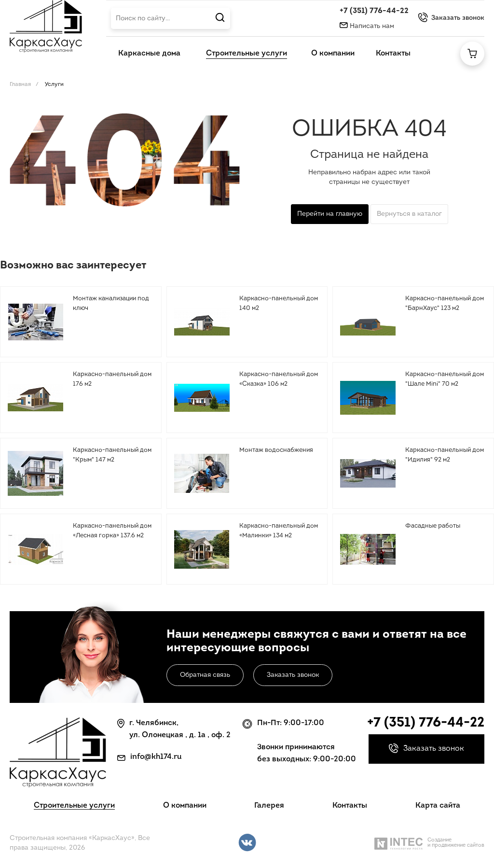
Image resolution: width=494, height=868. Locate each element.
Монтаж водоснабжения (276, 450)
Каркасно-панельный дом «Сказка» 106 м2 (279, 379)
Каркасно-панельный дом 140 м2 (279, 303)
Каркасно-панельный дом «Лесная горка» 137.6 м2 (112, 531)
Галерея (269, 806)
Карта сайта (438, 806)
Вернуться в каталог (409, 214)
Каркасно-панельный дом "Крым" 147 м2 (112, 455)
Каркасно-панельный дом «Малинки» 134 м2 (279, 531)
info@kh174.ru (156, 757)
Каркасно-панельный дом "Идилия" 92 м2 (445, 455)
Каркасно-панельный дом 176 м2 (112, 379)
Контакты (350, 806)
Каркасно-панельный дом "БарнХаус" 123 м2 (445, 303)
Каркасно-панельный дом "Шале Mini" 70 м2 (445, 379)
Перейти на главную (330, 214)
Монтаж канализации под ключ (111, 303)
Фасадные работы (433, 526)
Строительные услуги (74, 806)
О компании (185, 806)
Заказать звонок (293, 675)
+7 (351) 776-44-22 (374, 11)
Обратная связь (205, 675)
